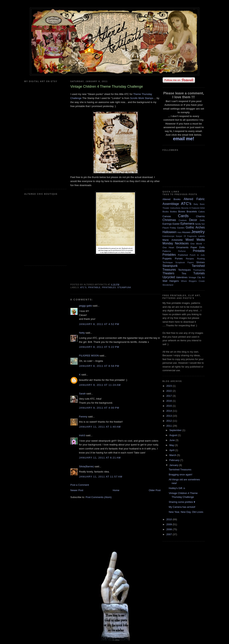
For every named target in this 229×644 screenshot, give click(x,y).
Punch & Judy (197, 255)
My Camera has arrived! (182, 507)
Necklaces (182, 243)
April (172, 450)
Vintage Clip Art (197, 277)
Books (166, 212)
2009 (170, 524)
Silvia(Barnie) (86, 466)
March (173, 455)
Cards (183, 216)
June (172, 440)
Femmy (83, 417)
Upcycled (169, 277)
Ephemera (187, 224)
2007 (170, 534)
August (174, 435)
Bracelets (192, 212)
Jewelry (198, 232)
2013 (170, 416)
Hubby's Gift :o (177, 488)
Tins (184, 273)
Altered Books (172, 199)
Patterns (167, 251)
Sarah (82, 394)
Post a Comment (80, 485)
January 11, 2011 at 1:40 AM (100, 427)
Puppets (167, 259)
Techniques (184, 270)
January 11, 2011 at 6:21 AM (100, 458)
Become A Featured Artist (193, 208)
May (172, 445)
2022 (170, 391)
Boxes (182, 212)
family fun (200, 224)
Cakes (201, 212)
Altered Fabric (194, 199)
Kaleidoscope (169, 236)
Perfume (182, 251)
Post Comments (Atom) (99, 497)
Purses (179, 259)
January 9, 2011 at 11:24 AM (100, 385)
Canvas (167, 216)
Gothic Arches (195, 227)
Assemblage (171, 204)
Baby (196, 204)
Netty (82, 333)
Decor (193, 220)
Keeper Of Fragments (186, 236)
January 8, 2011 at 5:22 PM (99, 347)
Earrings (167, 224)
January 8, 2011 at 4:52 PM (99, 324)
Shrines (200, 262)
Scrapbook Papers (184, 263)
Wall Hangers (171, 281)
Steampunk (124, 287)
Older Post (155, 490)
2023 (170, 386)
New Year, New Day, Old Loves (186, 512)
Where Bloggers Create (193, 281)
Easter (176, 224)
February (175, 460)
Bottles (174, 212)
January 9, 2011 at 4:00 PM (99, 408)
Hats (179, 232)
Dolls (202, 220)
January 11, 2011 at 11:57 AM (101, 477)
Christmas (169, 220)
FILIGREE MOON (89, 356)
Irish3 (82, 435)
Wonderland (168, 285)
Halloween (170, 232)
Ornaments (182, 247)
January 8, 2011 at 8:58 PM (99, 366)
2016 (170, 401)
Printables (109, 287)
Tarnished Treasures (180, 470)
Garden (181, 228)
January (174, 465)
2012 (170, 421)
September (176, 430)
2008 (170, 529)
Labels (201, 236)
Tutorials (199, 273)
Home (116, 490)
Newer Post (77, 490)
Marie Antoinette (173, 240)
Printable (94, 287)
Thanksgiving (199, 270)
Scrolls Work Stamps (142, 98)
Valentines (182, 277)
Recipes (190, 259)
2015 (170, 406)
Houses (186, 232)
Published (183, 255)
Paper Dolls (198, 247)
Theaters (169, 273)
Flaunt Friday (169, 228)
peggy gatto (86, 306)
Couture (183, 220)
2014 (170, 411)
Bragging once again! (181, 475)
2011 (170, 426)
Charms (200, 216)
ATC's (83, 287)
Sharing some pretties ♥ (182, 502)
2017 (170, 396)
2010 (170, 519)
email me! (184, 139)
